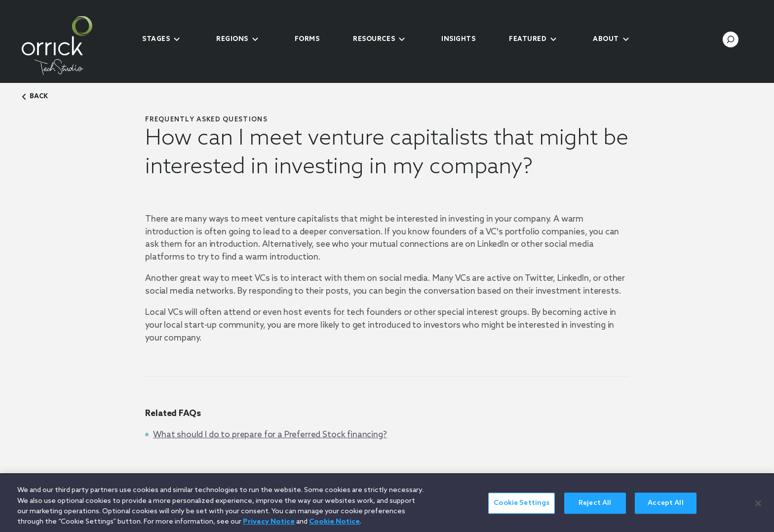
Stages (156, 39)
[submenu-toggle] (177, 39)
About (606, 39)
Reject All (595, 508)
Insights (458, 39)
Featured (528, 39)
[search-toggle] (731, 39)
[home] (74, 45)
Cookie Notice (334, 526)
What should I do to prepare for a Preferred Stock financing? (270, 435)
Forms (307, 39)
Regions (232, 39)
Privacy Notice (269, 526)
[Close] (758, 508)
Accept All (665, 508)
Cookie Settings (522, 508)
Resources (374, 39)
